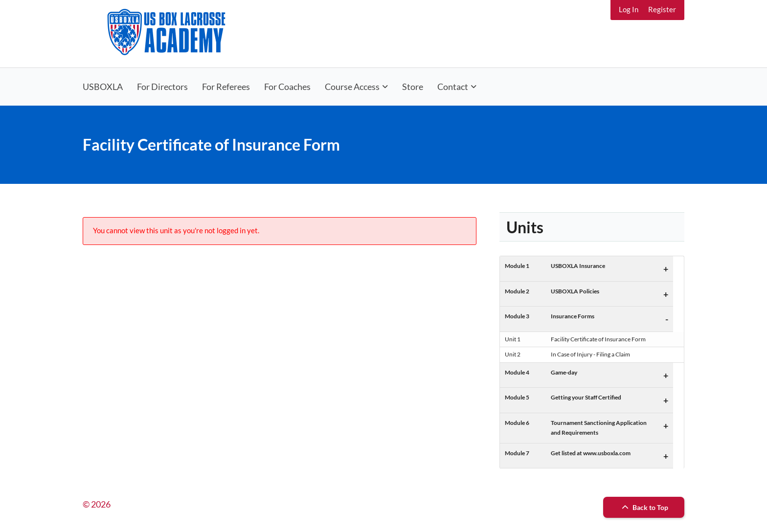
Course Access (352, 87)
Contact (453, 87)
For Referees (226, 87)
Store (413, 87)
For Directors (162, 87)
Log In (629, 9)
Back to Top (644, 507)
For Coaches (287, 87)
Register (662, 9)
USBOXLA (103, 87)
